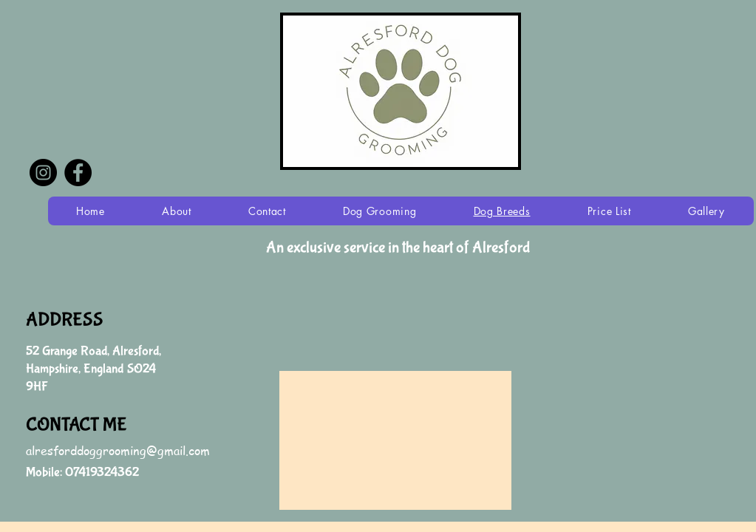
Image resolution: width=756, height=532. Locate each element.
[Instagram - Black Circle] (43, 173)
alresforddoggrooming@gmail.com (118, 451)
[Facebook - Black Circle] (78, 173)
